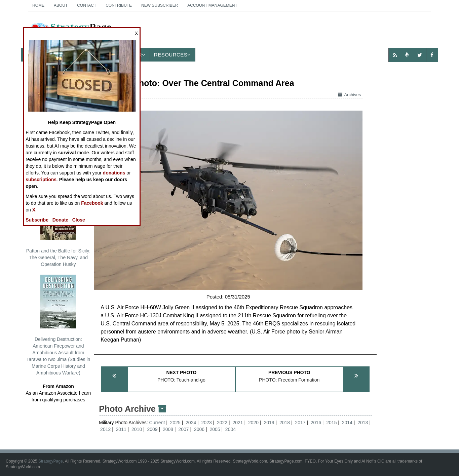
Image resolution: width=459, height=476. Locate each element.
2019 (269, 423)
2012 (105, 429)
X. (34, 210)
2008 (168, 429)
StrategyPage (51, 461)
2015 (331, 423)
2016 (316, 423)
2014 (347, 423)
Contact (87, 5)
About (61, 5)
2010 (137, 429)
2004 (231, 429)
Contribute (119, 5)
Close (79, 220)
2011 (121, 429)
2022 (222, 423)
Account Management (212, 5)
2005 (215, 429)
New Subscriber (160, 5)
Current (158, 423)
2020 (253, 423)
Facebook (92, 203)
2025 (175, 423)
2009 (152, 429)
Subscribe (37, 220)
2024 (191, 423)
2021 (238, 423)
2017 (300, 423)
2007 (183, 429)
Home (38, 5)
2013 (363, 423)
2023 (207, 423)
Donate (60, 220)
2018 (285, 423)
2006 (199, 429)
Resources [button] (173, 55)
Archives (349, 95)
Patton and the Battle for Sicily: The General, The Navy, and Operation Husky (58, 227)
